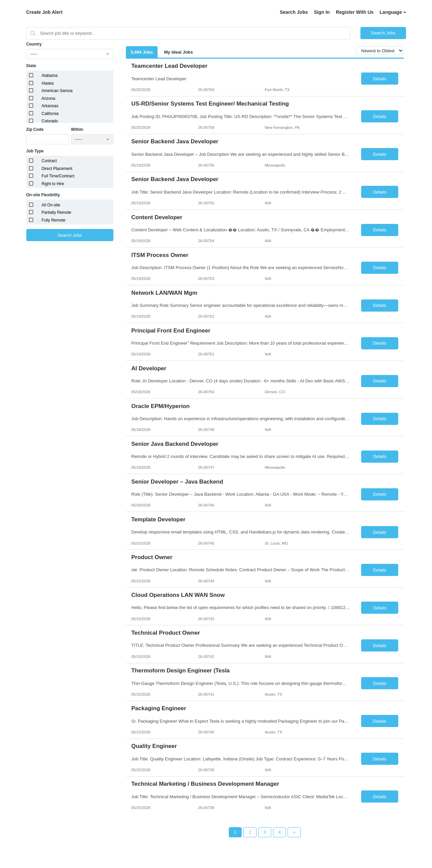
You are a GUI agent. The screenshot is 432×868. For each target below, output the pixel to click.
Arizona (48, 98)
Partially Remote (56, 212)
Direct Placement (57, 169)
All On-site (51, 205)
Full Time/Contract (58, 176)
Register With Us (355, 12)
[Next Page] (294, 832)
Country (34, 44)
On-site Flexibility (43, 195)
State (31, 66)
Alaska (48, 83)
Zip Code (35, 129)
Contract (49, 161)
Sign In (322, 12)
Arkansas (50, 106)
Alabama (49, 76)
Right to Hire (53, 184)
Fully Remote (53, 220)
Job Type (35, 151)
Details (380, 79)
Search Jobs (294, 12)
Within (77, 129)
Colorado (50, 121)
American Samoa (57, 91)
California (50, 114)
